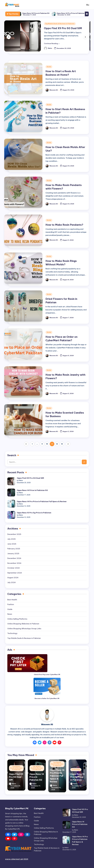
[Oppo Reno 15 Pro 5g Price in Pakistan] (11, 515)
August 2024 (13, 578)
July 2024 (11, 582)
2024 (26, 859)
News (10, 614)
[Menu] (88, 5)
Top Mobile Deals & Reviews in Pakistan (60, 24)
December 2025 (14, 534)
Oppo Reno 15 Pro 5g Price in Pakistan (34, 513)
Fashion (11, 604)
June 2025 (12, 544)
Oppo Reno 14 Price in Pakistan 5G (53, 13)
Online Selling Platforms (17, 619)
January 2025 (13, 554)
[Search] (84, 462)
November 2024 (14, 563)
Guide (49, 67)
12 (57, 444)
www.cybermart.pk (14, 859)
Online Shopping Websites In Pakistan (23, 624)
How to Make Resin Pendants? (64, 225)
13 (62, 444)
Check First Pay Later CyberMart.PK (47, 674)
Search (12, 455)
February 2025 (14, 549)
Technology (12, 633)
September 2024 (15, 573)
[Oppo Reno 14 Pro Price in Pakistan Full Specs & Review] (11, 504)
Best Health (12, 600)
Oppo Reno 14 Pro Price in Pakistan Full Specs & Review (42, 501)
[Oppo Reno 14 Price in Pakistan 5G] (11, 493)
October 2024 (13, 568)
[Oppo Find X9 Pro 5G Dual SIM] (11, 481)
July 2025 (11, 539)
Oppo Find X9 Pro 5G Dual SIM (21, 13)
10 (47, 444)
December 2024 (14, 558)
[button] (52, 44)
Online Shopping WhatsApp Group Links (24, 629)
